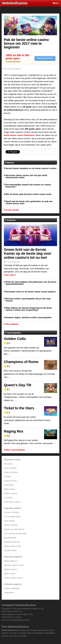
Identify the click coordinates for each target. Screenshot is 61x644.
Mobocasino (10, 489)
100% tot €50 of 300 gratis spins (17, 57)
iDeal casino (10, 574)
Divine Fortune (11, 525)
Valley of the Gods (12, 546)
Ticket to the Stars (19, 408)
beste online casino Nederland (19, 135)
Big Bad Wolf (10, 538)
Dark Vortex (9, 521)
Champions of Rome (21, 362)
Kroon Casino (10, 468)
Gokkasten (9, 593)
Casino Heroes (13, 62)
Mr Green (8, 464)
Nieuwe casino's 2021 (14, 565)
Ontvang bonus (45, 58)
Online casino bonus (14, 578)
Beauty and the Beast (14, 529)
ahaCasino (9, 485)
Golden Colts (15, 339)
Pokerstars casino (12, 502)
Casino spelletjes (12, 588)
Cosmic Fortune (11, 512)
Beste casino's (11, 561)
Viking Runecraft (12, 542)
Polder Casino (11, 493)
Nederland (15, 3)
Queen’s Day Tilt (18, 385)
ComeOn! (8, 498)
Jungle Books (10, 550)
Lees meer (9, 275)
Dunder (7, 476)
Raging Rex (14, 431)
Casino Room (10, 481)
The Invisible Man (12, 517)
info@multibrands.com (20, 620)
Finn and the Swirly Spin (15, 533)
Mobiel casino (10, 569)
